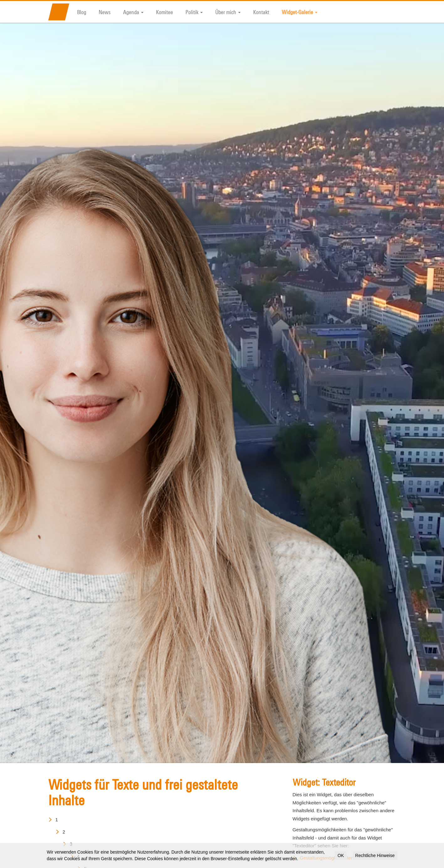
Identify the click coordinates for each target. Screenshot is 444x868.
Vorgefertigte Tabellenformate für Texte (340, 835)
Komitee (165, 12)
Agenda (133, 12)
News (105, 12)
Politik (194, 12)
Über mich (228, 12)
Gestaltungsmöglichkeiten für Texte (336, 823)
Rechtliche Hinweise (375, 855)
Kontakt (261, 12)
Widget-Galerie (300, 12)
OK (341, 855)
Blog (82, 12)
